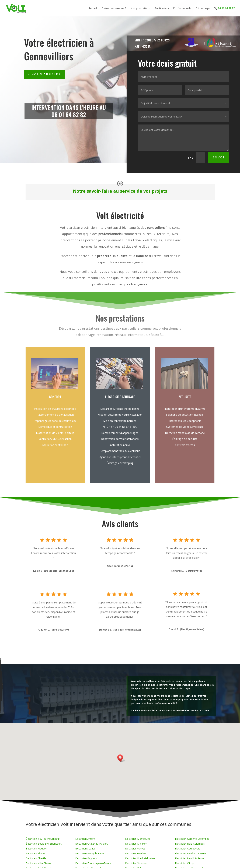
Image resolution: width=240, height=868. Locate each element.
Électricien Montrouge (138, 839)
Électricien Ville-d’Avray (38, 863)
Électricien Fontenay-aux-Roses (93, 863)
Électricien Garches (136, 853)
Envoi (221, 152)
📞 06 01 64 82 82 (225, 8)
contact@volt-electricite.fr (3, 685)
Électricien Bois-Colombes (190, 844)
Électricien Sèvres (35, 853)
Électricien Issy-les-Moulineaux (43, 839)
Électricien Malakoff (136, 844)
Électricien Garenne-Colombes (192, 839)
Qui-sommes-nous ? (114, 8)
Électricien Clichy (184, 863)
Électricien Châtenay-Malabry (92, 844)
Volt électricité (120, 215)
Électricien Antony (85, 839)
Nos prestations (140, 8)
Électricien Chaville (36, 858)
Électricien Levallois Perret (190, 858)
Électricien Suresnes (136, 863)
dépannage (150, 246)
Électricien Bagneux (86, 858)
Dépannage (203, 8)
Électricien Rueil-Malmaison (141, 858)
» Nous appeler (45, 74)
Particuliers (162, 8)
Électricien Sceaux (85, 849)
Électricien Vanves (135, 849)
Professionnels (182, 8)
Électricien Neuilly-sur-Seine (191, 853)
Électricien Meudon (36, 849)
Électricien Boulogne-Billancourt (44, 844)
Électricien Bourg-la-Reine (90, 853)
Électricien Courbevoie (188, 849)
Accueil (93, 8)
